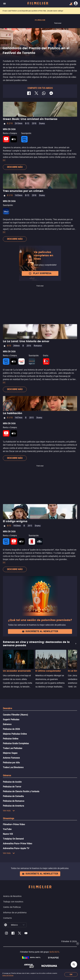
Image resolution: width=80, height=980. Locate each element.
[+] (4, 160)
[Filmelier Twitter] (19, 934)
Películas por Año (11, 763)
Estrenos (7, 724)
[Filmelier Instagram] (6, 934)
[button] (24, 925)
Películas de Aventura (13, 806)
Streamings (8, 818)
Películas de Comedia (13, 796)
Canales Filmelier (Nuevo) (15, 715)
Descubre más (15, 167)
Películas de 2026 (11, 729)
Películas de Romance (14, 801)
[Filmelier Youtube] (26, 934)
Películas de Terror (12, 787)
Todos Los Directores (13, 767)
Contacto (7, 918)
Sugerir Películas (11, 720)
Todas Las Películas (13, 748)
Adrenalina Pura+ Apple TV (16, 848)
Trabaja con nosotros (13, 902)
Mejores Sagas (10, 753)
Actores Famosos (11, 758)
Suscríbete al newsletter (40, 631)
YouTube (7, 829)
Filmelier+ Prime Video (14, 824)
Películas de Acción (12, 782)
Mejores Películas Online (15, 734)
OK (71, 974)
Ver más (9, 811)
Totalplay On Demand (13, 839)
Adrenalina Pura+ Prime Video (18, 844)
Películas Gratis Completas (16, 743)
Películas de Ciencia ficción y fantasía (21, 791)
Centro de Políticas (8, 975)
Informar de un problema (15, 912)
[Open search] (74, 964)
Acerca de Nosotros (12, 896)
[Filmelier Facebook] (13, 934)
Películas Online (11, 739)
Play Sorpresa (40, 273)
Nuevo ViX (8, 834)
